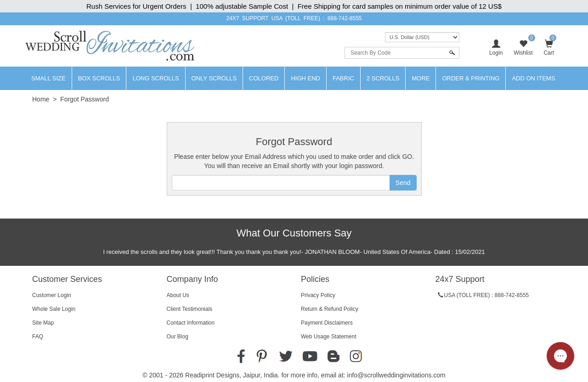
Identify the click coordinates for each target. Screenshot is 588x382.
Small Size (48, 78)
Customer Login (52, 295)
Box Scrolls (99, 78)
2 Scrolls (383, 78)
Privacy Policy (318, 295)
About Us (178, 295)
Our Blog (178, 337)
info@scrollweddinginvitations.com (396, 375)
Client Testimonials (190, 309)
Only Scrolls (214, 78)
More (421, 78)
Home (41, 99)
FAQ (38, 337)
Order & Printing (471, 78)
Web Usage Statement (329, 337)
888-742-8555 (345, 18)
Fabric (343, 78)
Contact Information (191, 323)
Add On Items (533, 78)
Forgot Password (85, 99)
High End (305, 78)
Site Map (43, 323)
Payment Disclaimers (327, 323)
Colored (264, 78)
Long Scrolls (155, 78)
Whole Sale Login (54, 309)
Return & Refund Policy (330, 309)
